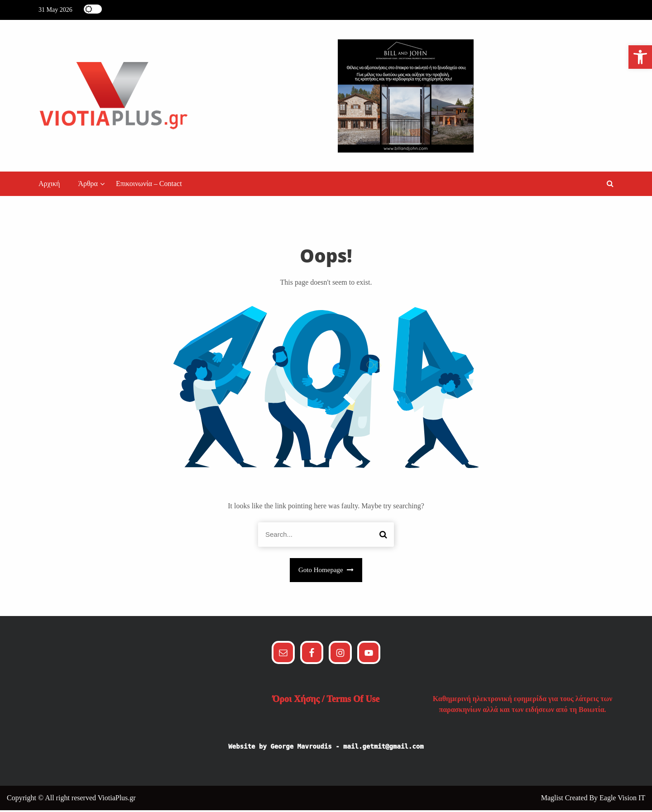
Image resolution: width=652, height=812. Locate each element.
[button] (610, 186)
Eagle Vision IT (622, 800)
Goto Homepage (326, 572)
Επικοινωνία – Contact (149, 186)
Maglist (553, 800)
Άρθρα (88, 186)
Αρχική (49, 186)
